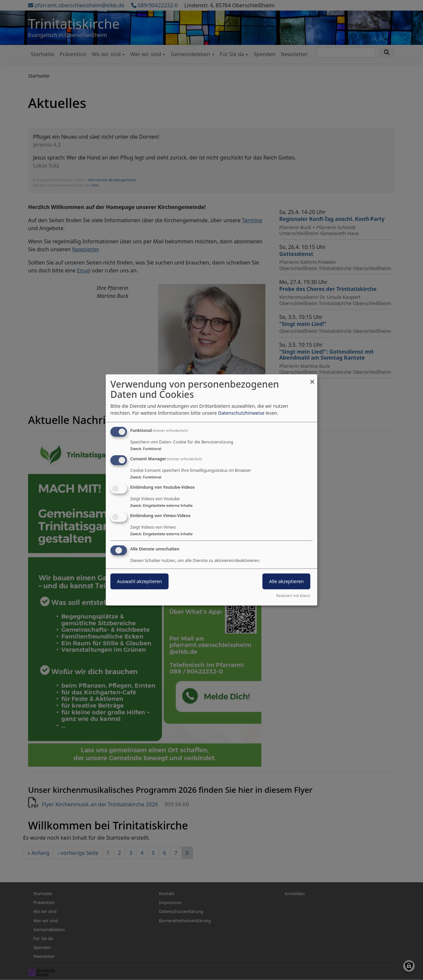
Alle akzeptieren (286, 581)
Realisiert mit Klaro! (293, 595)
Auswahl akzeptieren (139, 581)
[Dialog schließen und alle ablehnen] (312, 379)
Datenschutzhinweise (241, 413)
